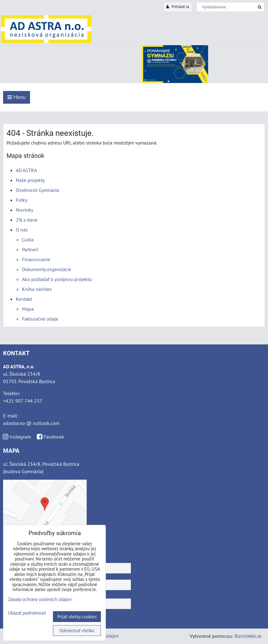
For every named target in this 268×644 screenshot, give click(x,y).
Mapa (28, 309)
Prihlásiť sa (178, 7)
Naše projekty (30, 180)
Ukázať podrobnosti (27, 613)
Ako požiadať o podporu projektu (57, 279)
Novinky (24, 210)
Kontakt (24, 299)
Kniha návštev (37, 289)
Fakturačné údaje (40, 319)
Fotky (22, 200)
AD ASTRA (26, 170)
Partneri (30, 249)
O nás (22, 230)
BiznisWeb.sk (248, 636)
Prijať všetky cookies (77, 617)
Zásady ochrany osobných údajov (40, 599)
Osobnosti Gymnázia (37, 190)
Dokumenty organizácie (47, 269)
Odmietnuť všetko (77, 631)
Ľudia (28, 240)
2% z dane (27, 220)
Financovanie (36, 259)
